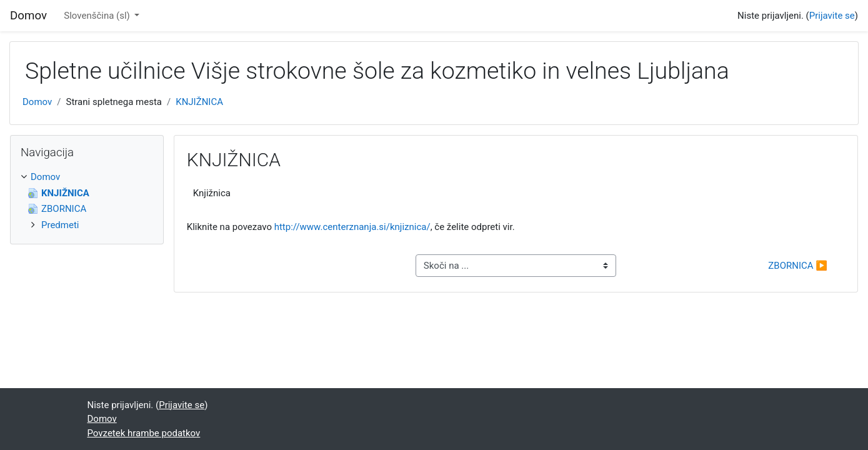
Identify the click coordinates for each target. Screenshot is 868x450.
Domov (37, 102)
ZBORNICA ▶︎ (798, 266)
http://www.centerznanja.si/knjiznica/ (352, 227)
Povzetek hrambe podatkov (144, 433)
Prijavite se (832, 16)
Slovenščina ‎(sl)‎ (98, 16)
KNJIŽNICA (199, 102)
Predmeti (60, 225)
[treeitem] (87, 177)
